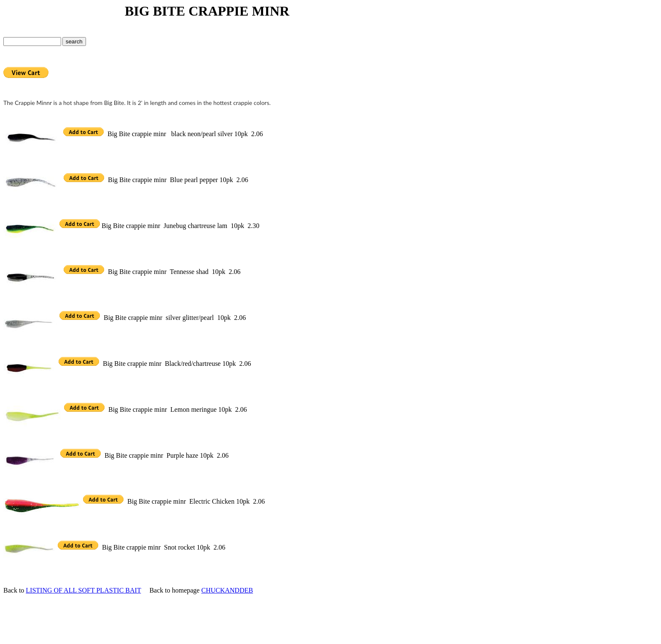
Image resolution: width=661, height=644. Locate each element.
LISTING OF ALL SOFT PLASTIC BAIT (83, 590)
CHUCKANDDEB (227, 590)
